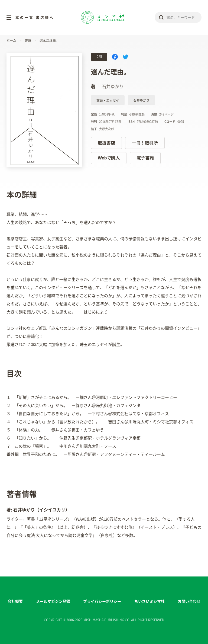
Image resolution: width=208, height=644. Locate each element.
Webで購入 (109, 158)
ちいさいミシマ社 (149, 601)
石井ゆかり (141, 100)
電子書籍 (145, 158)
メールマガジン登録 (53, 601)
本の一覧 (25, 17)
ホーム (11, 40)
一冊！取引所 (145, 143)
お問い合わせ (189, 601)
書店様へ (45, 17)
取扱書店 (106, 143)
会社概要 (15, 601)
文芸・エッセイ (108, 100)
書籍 (28, 40)
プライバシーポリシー (102, 601)
